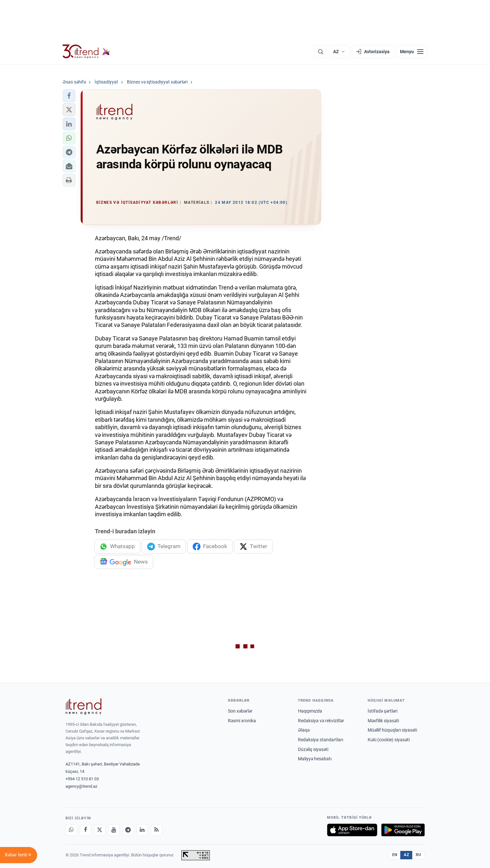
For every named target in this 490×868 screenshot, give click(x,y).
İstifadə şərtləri (383, 711)
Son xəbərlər (240, 711)
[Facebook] (86, 830)
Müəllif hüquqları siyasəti (392, 730)
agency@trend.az (81, 786)
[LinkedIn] (142, 830)
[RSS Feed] (157, 830)
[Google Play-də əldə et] (403, 830)
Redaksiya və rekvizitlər (321, 721)
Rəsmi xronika (242, 721)
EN (395, 855)
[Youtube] (114, 830)
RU (419, 855)
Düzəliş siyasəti (313, 749)
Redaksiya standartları (321, 740)
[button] (69, 96)
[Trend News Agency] (84, 706)
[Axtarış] (321, 52)
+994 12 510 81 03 (82, 779)
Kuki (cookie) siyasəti (389, 740)
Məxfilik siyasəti (383, 721)
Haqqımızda (310, 711)
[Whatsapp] (71, 830)
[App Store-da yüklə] (352, 830)
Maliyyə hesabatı (315, 759)
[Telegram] (128, 830)
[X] (100, 830)
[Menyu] (412, 52)
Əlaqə (304, 730)
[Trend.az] (87, 52)
